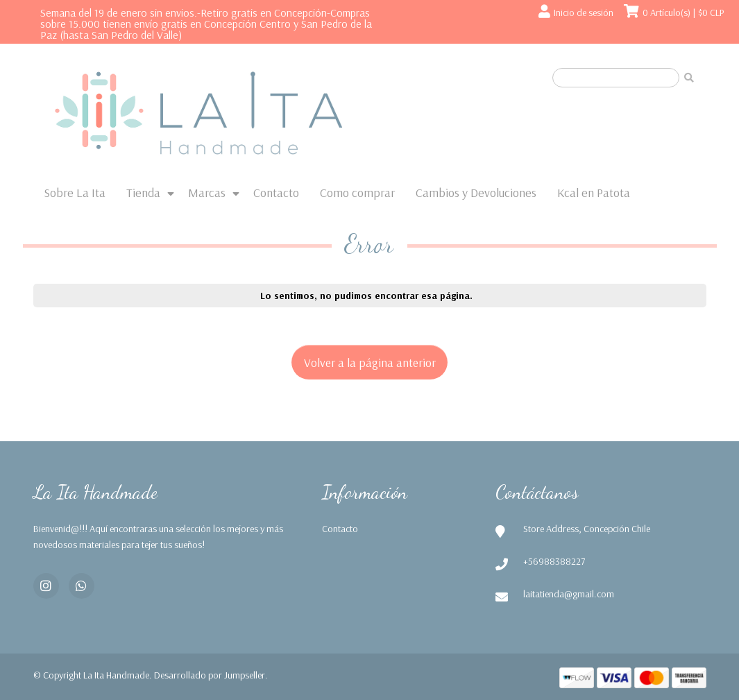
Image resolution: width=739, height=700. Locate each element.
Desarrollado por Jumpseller (210, 675)
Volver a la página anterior (370, 362)
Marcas (207, 193)
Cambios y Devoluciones (476, 193)
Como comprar (357, 193)
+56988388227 (554, 561)
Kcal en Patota (594, 193)
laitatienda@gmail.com (569, 594)
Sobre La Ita (75, 193)
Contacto (276, 193)
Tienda (143, 193)
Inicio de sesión (584, 12)
